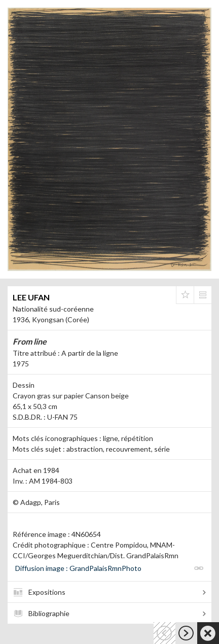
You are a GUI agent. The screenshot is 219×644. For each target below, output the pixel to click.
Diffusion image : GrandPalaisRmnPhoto (78, 568)
